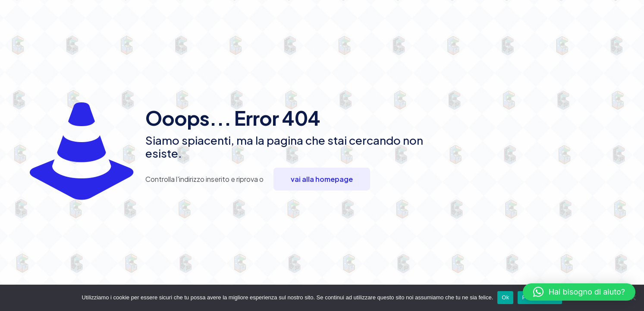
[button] (579, 292)
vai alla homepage (322, 179)
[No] (633, 298)
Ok (505, 297)
